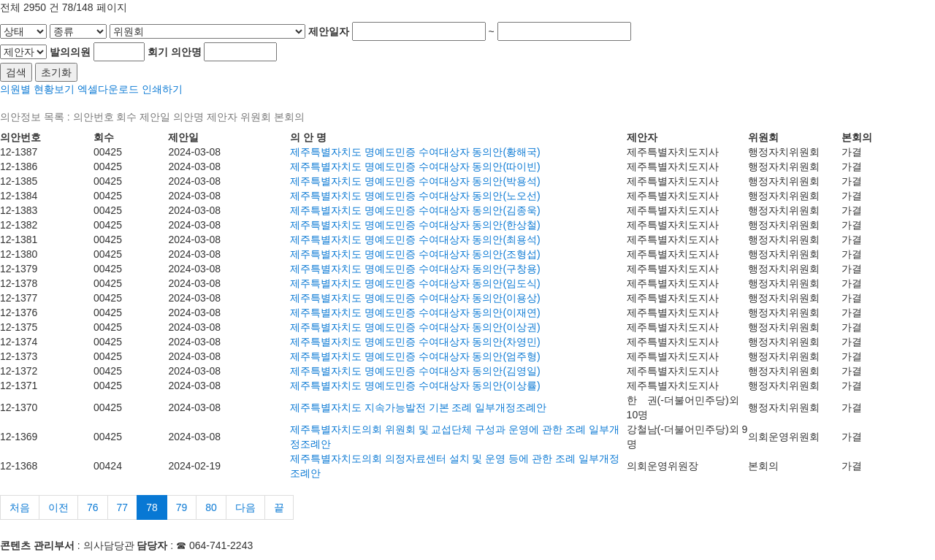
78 (152, 507)
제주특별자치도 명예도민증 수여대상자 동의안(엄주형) (415, 356)
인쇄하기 (162, 89)
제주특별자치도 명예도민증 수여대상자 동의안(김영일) (415, 371)
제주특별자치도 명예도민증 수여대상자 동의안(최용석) (415, 239)
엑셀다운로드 (108, 89)
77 (123, 507)
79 (182, 507)
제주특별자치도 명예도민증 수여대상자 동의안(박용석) (415, 181)
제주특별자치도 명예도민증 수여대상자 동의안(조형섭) (415, 254)
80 (211, 507)
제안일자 (329, 31)
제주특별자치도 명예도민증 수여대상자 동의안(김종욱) (415, 210)
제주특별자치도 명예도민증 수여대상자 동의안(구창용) (415, 269)
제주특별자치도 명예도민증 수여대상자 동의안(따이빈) (415, 166)
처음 (20, 507)
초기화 (56, 72)
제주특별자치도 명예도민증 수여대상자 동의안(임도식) (415, 283)
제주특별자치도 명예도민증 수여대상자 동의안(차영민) (415, 342)
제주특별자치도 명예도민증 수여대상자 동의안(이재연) (415, 312)
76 (93, 507)
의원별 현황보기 (37, 89)
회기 (158, 52)
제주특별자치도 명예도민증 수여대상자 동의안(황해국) (415, 152)
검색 (16, 72)
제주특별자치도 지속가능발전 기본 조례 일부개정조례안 (419, 407)
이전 (58, 507)
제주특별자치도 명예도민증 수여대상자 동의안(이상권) (415, 327)
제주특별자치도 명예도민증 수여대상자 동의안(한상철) (415, 225)
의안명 (186, 52)
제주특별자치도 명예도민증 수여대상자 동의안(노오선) (415, 196)
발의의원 (70, 52)
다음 (245, 507)
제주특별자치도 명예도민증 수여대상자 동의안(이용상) (415, 298)
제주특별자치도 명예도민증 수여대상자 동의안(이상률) (415, 386)
